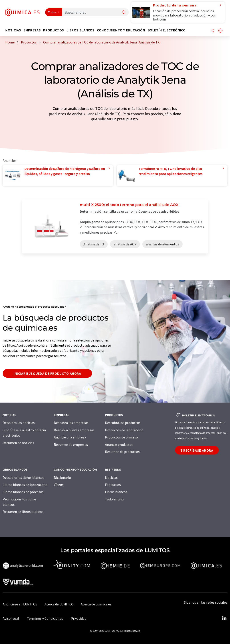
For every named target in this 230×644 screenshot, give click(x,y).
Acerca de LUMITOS (59, 604)
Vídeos (59, 485)
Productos (113, 485)
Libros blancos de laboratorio (25, 485)
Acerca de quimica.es (96, 604)
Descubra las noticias (19, 423)
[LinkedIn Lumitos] (224, 618)
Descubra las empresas (71, 423)
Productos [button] (54, 30)
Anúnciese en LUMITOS (20, 604)
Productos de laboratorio (124, 430)
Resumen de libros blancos (23, 512)
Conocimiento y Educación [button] (121, 30)
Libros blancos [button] (81, 30)
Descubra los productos (123, 423)
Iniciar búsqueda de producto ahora (47, 373)
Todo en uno (114, 499)
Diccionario (62, 477)
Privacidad (79, 618)
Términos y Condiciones (45, 618)
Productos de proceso (121, 437)
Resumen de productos (122, 452)
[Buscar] (124, 13)
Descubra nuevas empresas (74, 430)
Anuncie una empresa (70, 437)
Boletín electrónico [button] (167, 30)
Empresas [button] (32, 30)
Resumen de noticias (18, 443)
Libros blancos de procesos (23, 492)
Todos (52, 12)
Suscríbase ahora (197, 450)
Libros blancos (116, 492)
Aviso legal (11, 618)
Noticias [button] (13, 30)
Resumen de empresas (71, 444)
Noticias (111, 477)
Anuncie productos (119, 444)
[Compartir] (212, 31)
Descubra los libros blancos (23, 477)
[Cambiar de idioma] (220, 31)
